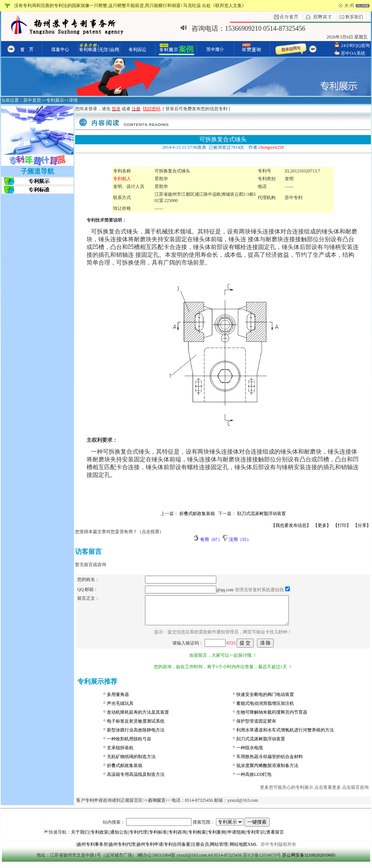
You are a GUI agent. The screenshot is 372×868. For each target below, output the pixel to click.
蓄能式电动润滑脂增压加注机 (265, 709)
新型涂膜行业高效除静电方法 (136, 736)
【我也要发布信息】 (291, 525)
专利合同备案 (177, 850)
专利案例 (217, 838)
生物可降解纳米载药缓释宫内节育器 (272, 718)
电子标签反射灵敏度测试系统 (136, 727)
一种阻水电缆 (250, 753)
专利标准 (158, 838)
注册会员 (200, 850)
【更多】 (322, 525)
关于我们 (80, 838)
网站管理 (219, 850)
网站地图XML (243, 850)
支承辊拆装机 (120, 753)
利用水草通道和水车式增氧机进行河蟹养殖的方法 (285, 736)
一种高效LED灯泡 (254, 780)
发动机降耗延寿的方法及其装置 (138, 718)
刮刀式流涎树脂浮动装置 (261, 744)
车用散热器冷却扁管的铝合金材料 (270, 762)
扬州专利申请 (150, 850)
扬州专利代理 (122, 850)
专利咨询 (177, 838)
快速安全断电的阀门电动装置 (265, 700)
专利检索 (197, 838)
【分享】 (362, 525)
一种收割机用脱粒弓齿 (129, 744)
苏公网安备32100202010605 (309, 861)
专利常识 (256, 838)
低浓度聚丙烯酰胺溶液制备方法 (267, 771)
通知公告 (119, 838)
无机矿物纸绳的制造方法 (131, 762)
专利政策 (99, 838)
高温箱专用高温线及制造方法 (136, 780)
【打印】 (342, 525)
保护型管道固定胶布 (256, 727)
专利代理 (138, 838)
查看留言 (275, 838)
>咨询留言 (155, 806)
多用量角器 (118, 700)
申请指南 (236, 838)
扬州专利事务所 (92, 850)
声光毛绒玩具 (120, 709)
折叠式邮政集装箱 (125, 771)
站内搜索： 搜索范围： (186, 828)
